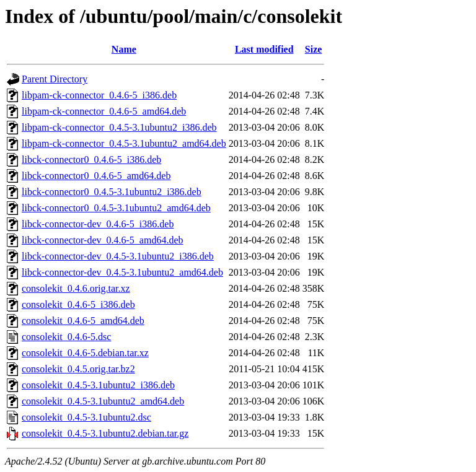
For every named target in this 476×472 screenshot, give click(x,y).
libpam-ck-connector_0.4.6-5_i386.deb (99, 95)
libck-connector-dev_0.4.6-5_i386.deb (98, 224)
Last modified (264, 49)
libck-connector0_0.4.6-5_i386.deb (91, 160)
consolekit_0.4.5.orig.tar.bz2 (78, 369)
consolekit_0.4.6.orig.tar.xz (76, 288)
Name (124, 49)
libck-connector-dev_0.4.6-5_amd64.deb (102, 240)
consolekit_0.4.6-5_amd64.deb (83, 321)
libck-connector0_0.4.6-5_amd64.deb (96, 176)
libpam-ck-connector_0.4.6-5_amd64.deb (104, 111)
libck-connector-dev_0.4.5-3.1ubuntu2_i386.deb (118, 256)
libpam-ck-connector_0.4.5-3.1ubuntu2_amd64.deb (124, 143)
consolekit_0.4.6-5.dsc (66, 337)
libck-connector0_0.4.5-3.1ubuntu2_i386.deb (112, 192)
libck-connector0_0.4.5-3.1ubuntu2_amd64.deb (116, 208)
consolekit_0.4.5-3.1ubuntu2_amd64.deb (103, 401)
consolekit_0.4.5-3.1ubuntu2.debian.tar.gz (105, 433)
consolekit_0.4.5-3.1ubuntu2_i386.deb (98, 385)
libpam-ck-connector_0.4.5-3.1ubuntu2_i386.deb (119, 127)
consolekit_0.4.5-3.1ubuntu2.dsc (86, 417)
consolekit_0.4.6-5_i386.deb (78, 304)
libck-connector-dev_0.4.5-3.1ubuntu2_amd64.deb (122, 272)
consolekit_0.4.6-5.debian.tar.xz (85, 353)
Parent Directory (55, 79)
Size (314, 49)
